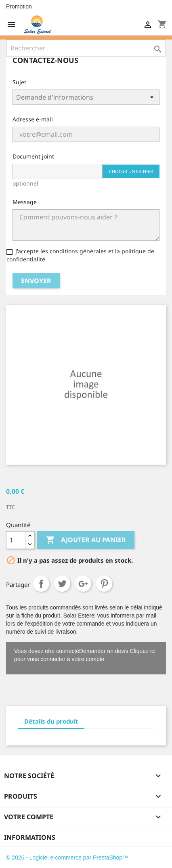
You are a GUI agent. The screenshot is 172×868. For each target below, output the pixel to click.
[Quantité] (16, 540)
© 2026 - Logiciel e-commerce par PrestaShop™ (67, 858)
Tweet (62, 584)
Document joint (33, 156)
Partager (41, 584)
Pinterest (104, 584)
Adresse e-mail (33, 119)
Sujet (19, 82)
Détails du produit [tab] (51, 721)
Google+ (83, 584)
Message (25, 202)
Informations (30, 837)
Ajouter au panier (86, 540)
